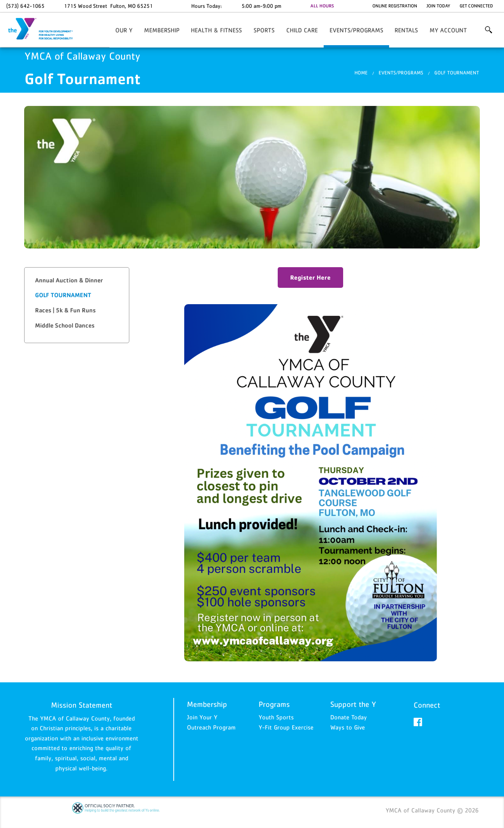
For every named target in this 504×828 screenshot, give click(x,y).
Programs (274, 705)
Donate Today (349, 717)
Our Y (124, 30)
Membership (162, 30)
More (488, 30)
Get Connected (476, 6)
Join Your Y (202, 717)
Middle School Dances (65, 325)
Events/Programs (356, 30)
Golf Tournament (457, 73)
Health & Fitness (216, 30)
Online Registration (395, 6)
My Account (448, 30)
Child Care (302, 30)
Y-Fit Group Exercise (286, 727)
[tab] (77, 281)
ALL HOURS (322, 6)
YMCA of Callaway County (45, 29)
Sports (264, 30)
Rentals (406, 30)
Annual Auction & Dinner (69, 280)
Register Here (310, 277)
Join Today (438, 6)
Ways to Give (348, 727)
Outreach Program (211, 727)
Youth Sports (276, 717)
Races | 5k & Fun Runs (65, 310)
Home (361, 73)
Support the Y (353, 705)
